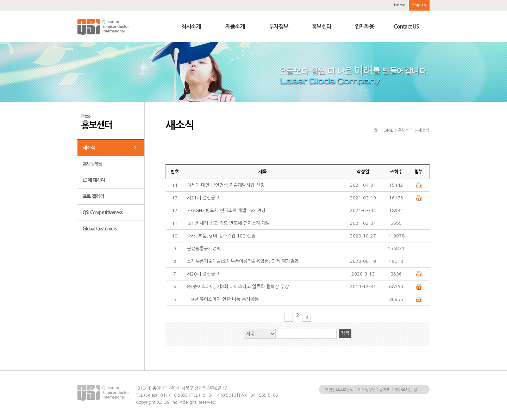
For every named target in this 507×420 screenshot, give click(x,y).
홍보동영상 (93, 164)
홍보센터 (322, 27)
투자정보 (279, 27)
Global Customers (100, 229)
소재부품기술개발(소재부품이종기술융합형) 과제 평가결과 (243, 261)
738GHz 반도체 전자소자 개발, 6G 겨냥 (226, 211)
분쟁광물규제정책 (204, 249)
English (419, 5)
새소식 (89, 148)
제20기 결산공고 (203, 274)
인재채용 (365, 27)
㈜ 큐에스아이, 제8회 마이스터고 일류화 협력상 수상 (238, 287)
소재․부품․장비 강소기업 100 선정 (221, 236)
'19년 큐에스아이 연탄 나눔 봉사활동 (223, 299)
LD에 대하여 (94, 180)
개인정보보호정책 (339, 390)
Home (400, 5)
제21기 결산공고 (203, 198)
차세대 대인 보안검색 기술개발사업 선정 (226, 185)
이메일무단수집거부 (374, 390)
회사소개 (191, 27)
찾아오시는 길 (406, 390)
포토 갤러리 (93, 196)
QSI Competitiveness (103, 213)
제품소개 (235, 27)
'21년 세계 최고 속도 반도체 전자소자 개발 (229, 223)
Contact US (406, 27)
